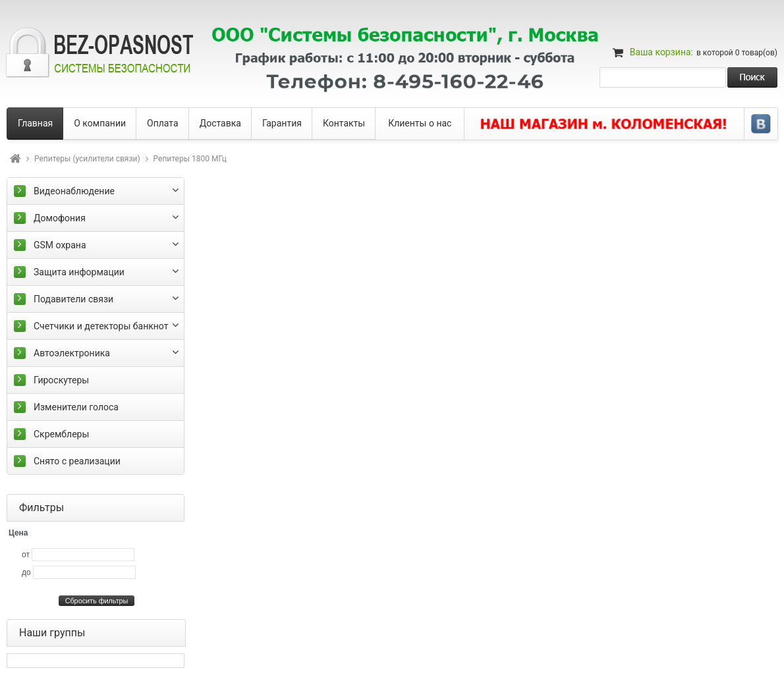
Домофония (60, 218)
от (26, 555)
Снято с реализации (77, 461)
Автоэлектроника (72, 353)
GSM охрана (60, 245)
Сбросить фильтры (97, 601)
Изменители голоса (76, 407)
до (26, 572)
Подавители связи (73, 299)
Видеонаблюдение (74, 191)
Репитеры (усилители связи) (87, 159)
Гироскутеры (61, 380)
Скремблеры (61, 434)
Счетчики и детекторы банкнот (101, 326)
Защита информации (79, 272)
